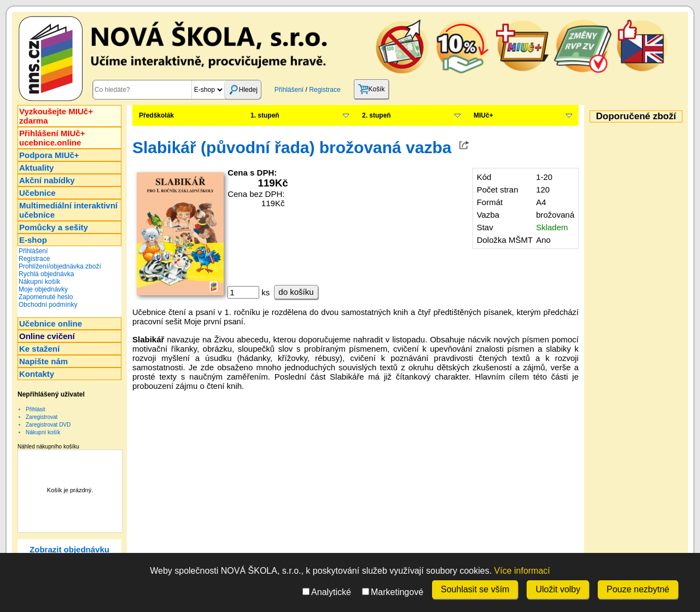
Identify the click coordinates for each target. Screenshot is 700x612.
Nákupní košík (39, 282)
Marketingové (393, 592)
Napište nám (43, 361)
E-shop (33, 240)
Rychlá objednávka (46, 274)
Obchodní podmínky (48, 305)
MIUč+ (483, 115)
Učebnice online (51, 324)
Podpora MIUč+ (49, 155)
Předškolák (156, 115)
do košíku (296, 292)
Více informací (522, 571)
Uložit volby (558, 589)
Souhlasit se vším (475, 589)
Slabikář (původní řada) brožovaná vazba (292, 147)
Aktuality (36, 168)
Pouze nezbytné (638, 589)
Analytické (327, 592)
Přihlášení (289, 90)
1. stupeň (265, 115)
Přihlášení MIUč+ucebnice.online (52, 138)
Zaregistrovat (42, 417)
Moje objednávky (43, 289)
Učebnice (37, 193)
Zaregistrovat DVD (48, 425)
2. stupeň (377, 115)
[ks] (243, 292)
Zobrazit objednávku (69, 549)
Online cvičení (47, 336)
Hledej (243, 90)
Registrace (325, 90)
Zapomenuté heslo (46, 297)
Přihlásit (36, 409)
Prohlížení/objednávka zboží (60, 266)
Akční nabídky (47, 180)
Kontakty (37, 374)
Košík (371, 89)
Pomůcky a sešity (54, 227)
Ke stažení (39, 349)
